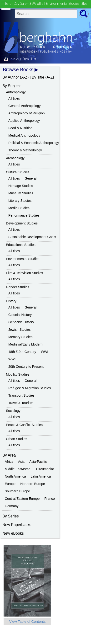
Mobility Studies (18, 374)
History (11, 301)
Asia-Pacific (38, 462)
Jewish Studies (19, 330)
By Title (38, 77)
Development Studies (22, 223)
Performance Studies (24, 215)
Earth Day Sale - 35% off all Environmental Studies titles (46, 4)
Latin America (41, 476)
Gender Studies (18, 287)
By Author (11, 77)
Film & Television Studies (24, 273)
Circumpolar (45, 469)
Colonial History (20, 315)
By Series (10, 516)
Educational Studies (21, 245)
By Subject (11, 86)
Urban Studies (17, 439)
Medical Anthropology (24, 135)
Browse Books (18, 69)
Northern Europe (33, 484)
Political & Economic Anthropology (34, 143)
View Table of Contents (28, 621)
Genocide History (21, 322)
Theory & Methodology (25, 150)
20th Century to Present (26, 367)
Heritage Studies (21, 186)
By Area (9, 455)
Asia (21, 462)
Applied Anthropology (24, 121)
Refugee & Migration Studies (30, 388)
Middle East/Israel (18, 469)
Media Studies (19, 208)
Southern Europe (17, 491)
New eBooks (13, 533)
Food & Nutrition (20, 128)
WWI (45, 352)
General (30, 178)
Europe (10, 484)
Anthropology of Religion (27, 113)
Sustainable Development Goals (32, 237)
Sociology (13, 411)
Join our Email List (20, 59)
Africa (9, 462)
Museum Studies (21, 193)
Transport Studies (21, 395)
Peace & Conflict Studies (24, 425)
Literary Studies (20, 201)
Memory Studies (20, 337)
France (50, 499)
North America (15, 476)
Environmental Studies (23, 259)
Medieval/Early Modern (25, 344)
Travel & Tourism (21, 403)
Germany (12, 506)
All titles (14, 98)
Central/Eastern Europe (22, 499)
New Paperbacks (17, 525)
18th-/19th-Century (22, 352)
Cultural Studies (18, 172)
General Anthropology (24, 106)
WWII (12, 359)
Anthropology (16, 92)
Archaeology (15, 158)
